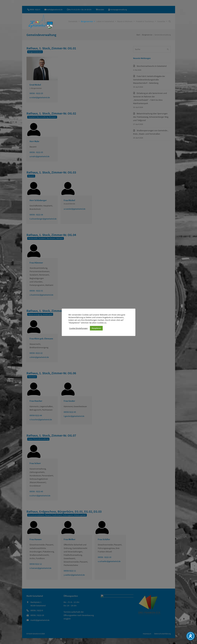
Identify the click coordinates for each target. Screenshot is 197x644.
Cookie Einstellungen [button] (78, 328)
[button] (170, 21)
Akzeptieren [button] (96, 328)
